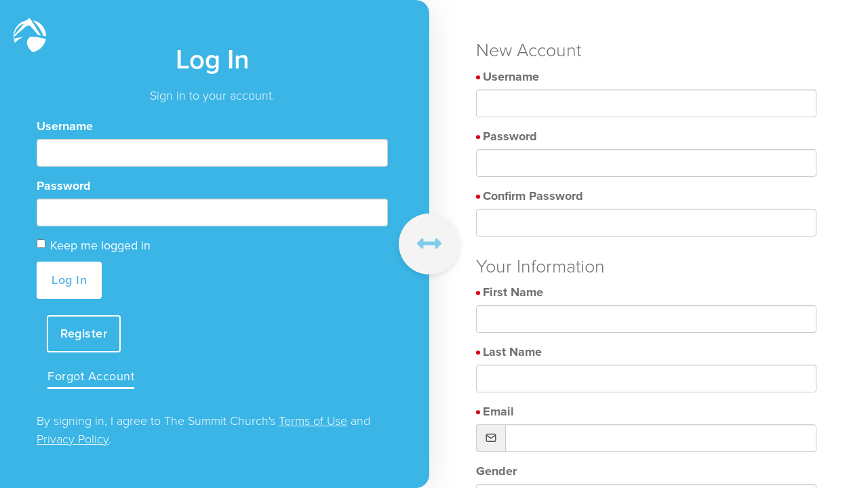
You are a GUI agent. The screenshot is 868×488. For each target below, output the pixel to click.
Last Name (512, 352)
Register (84, 333)
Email (498, 411)
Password (64, 186)
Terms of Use (313, 421)
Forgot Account (91, 376)
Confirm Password (533, 196)
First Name (513, 292)
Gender (496, 471)
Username (65, 126)
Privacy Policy (73, 439)
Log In (69, 280)
